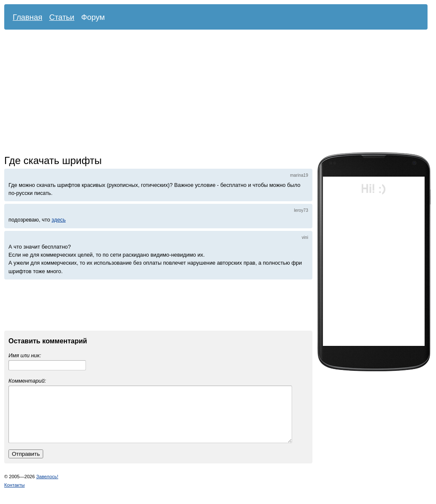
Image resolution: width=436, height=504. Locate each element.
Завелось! (47, 487)
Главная (28, 17)
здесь (59, 220)
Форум (93, 17)
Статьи (62, 17)
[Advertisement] (167, 93)
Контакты (14, 495)
